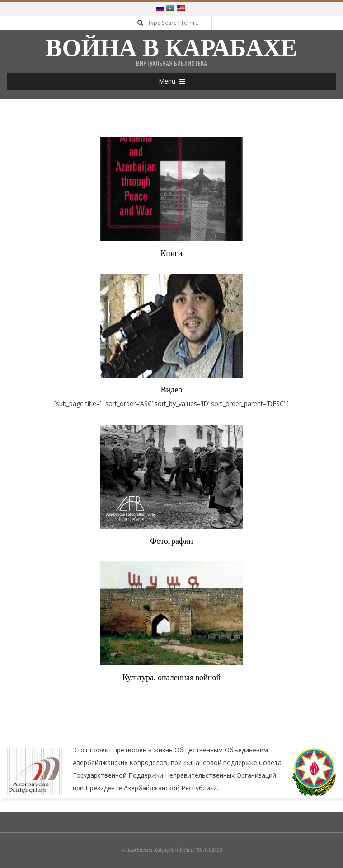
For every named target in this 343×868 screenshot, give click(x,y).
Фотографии (171, 541)
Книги (171, 253)
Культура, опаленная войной (171, 677)
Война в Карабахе (171, 48)
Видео (172, 390)
